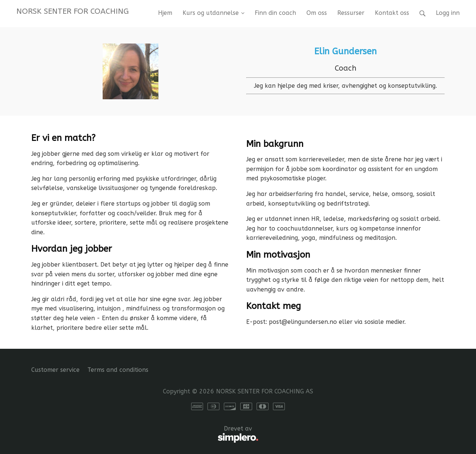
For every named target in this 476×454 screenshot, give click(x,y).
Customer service (55, 370)
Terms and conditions (118, 370)
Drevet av (145, 435)
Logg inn (448, 13)
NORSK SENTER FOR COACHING (73, 11)
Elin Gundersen (345, 51)
